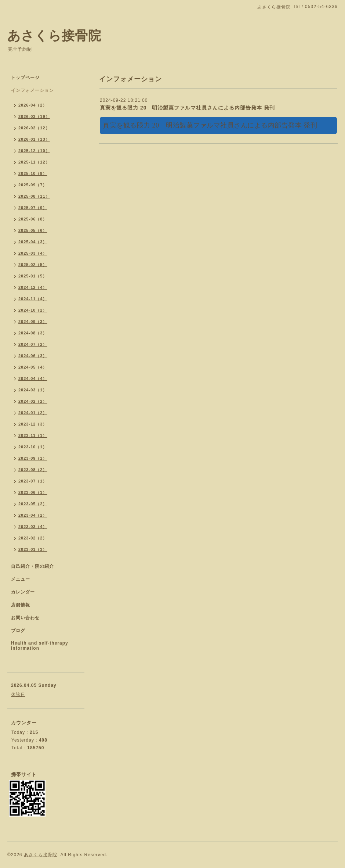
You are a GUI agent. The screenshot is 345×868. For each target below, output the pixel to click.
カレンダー (23, 592)
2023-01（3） (33, 549)
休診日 (18, 695)
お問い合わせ (25, 618)
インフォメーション (32, 90)
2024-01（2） (33, 413)
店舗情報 (21, 605)
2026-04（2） (33, 105)
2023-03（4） (33, 527)
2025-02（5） (33, 265)
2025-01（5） (33, 276)
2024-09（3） (33, 322)
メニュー (21, 579)
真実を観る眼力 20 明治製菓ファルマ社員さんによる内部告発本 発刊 (187, 108)
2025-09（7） (33, 185)
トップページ (25, 78)
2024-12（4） (33, 287)
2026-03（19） (34, 116)
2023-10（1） (33, 447)
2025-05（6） (33, 230)
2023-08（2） (33, 470)
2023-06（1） (33, 492)
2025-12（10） (34, 151)
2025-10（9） (33, 173)
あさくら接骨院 (54, 35)
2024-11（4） (33, 299)
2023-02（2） (33, 538)
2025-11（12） (34, 162)
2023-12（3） (33, 424)
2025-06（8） (33, 219)
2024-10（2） (33, 310)
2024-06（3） (33, 356)
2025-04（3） (33, 242)
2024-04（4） (33, 379)
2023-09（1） (33, 458)
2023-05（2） (33, 504)
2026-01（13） (34, 139)
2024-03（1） (33, 390)
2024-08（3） (33, 333)
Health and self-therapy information (40, 646)
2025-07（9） (33, 208)
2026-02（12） (34, 128)
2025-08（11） (34, 196)
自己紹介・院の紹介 (32, 566)
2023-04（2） (33, 515)
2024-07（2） (33, 344)
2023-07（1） (33, 481)
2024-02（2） (33, 401)
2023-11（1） (33, 435)
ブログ (18, 631)
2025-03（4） (33, 253)
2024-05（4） (33, 367)
